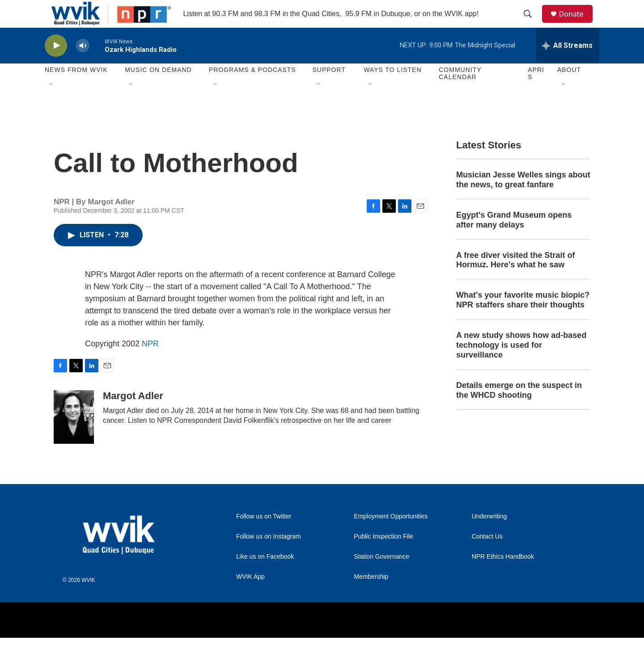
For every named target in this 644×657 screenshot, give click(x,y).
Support (329, 89)
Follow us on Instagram (269, 556)
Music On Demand (158, 89)
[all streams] (567, 65)
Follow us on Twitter (264, 536)
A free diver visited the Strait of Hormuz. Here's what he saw (515, 279)
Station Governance (381, 576)
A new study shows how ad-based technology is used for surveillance (521, 365)
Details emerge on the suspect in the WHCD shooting (519, 409)
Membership (371, 596)
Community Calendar (460, 93)
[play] (56, 65)
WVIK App (250, 596)
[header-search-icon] (532, 24)
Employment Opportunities (391, 536)
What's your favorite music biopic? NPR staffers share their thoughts (523, 320)
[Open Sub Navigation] (51, 104)
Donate (576, 23)
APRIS (536, 93)
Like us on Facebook (265, 576)
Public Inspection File (383, 556)
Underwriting (489, 536)
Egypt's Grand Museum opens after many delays (514, 239)
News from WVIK (76, 89)
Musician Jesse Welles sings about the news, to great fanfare (523, 199)
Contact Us (487, 556)
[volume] (83, 65)
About (569, 89)
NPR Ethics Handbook (503, 576)
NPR (150, 363)
